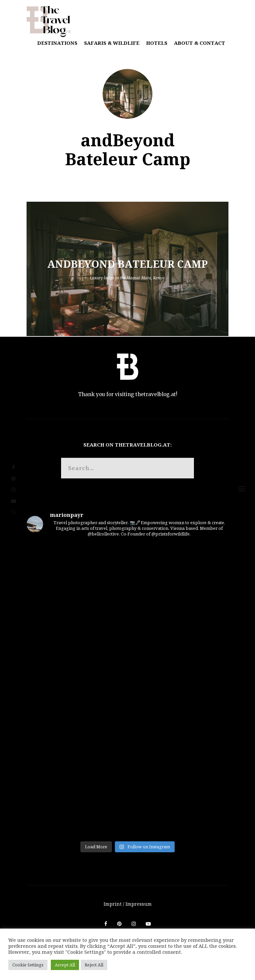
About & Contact (200, 43)
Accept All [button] (65, 965)
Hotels (157, 43)
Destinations (57, 43)
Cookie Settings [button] (28, 965)
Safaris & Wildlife (112, 43)
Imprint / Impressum (128, 904)
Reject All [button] (94, 965)
